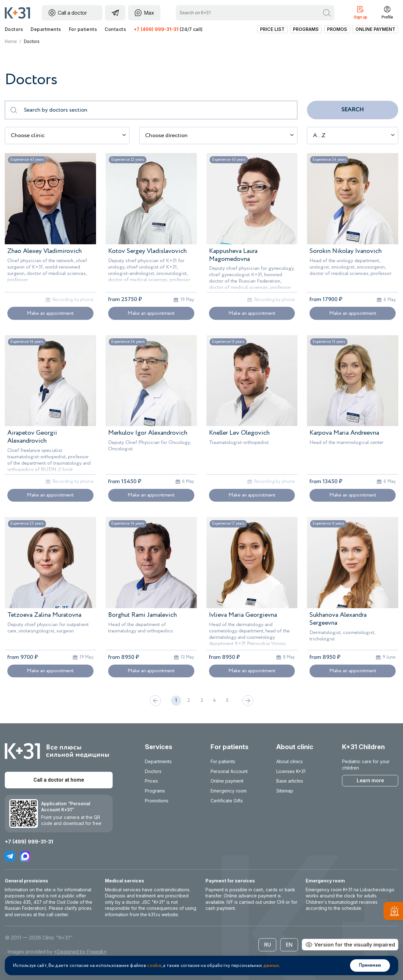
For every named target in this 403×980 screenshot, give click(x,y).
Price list (272, 29)
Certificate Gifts (227, 801)
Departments (46, 29)
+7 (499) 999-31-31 (156, 29)
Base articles (290, 781)
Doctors (14, 29)
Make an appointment (50, 313)
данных (271, 966)
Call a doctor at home (59, 780)
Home (11, 41)
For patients (83, 29)
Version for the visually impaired (350, 945)
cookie (154, 966)
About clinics (290, 761)
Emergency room (229, 791)
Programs (306, 29)
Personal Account (229, 771)
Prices (151, 781)
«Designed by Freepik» (80, 952)
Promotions (157, 801)
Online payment (375, 29)
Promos (337, 29)
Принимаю (370, 965)
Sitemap (285, 791)
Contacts (115, 29)
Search (353, 110)
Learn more (370, 781)
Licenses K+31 (291, 771)
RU (268, 945)
